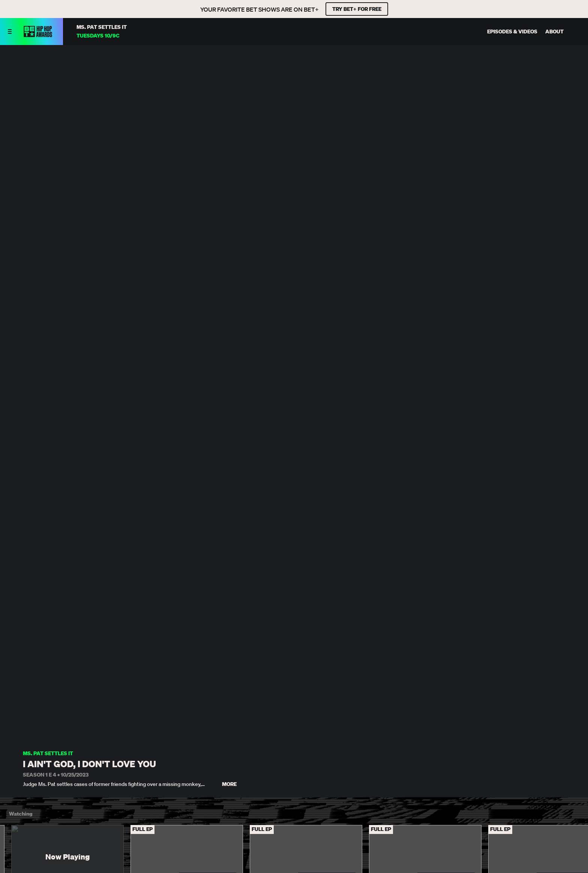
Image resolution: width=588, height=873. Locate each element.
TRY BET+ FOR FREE (357, 9)
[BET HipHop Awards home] (38, 35)
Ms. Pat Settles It (48, 754)
